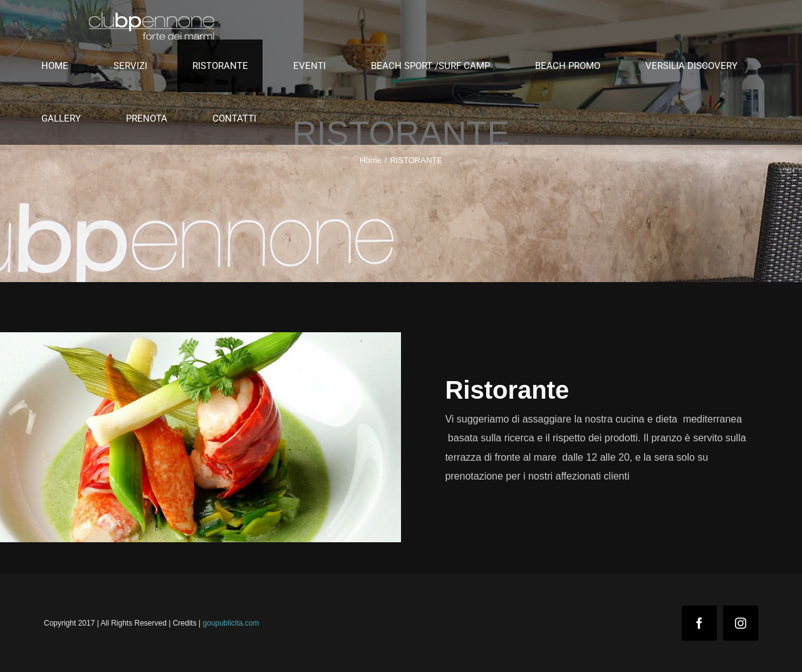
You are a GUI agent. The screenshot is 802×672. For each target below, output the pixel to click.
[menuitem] (62, 66)
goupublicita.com (231, 623)
